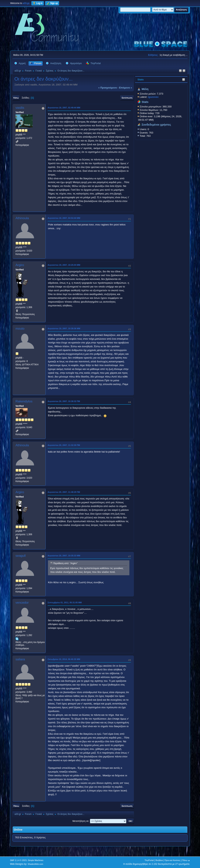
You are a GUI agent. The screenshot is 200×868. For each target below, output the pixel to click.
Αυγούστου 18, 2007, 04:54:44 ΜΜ (64, 218)
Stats (141, 80)
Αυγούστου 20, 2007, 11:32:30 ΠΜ (64, 445)
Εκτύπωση (127, 98)
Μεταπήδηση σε (81, 821)
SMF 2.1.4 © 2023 (18, 860)
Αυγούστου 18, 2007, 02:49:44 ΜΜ (64, 108)
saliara (20, 659)
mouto (20, 329)
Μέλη (145, 89)
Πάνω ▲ (186, 860)
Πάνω (16, 806)
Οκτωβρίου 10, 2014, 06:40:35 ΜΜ (64, 659)
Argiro (20, 265)
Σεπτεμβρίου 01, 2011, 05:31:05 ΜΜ (65, 602)
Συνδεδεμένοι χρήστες (156, 125)
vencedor (22, 603)
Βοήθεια (159, 860)
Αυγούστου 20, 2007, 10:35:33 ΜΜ (64, 556)
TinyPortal (149, 860)
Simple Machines (36, 860)
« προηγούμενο (108, 88)
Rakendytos (24, 401)
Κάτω (16, 98)
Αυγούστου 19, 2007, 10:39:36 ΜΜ (64, 328)
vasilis (20, 108)
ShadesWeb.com (36, 864)
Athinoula (22, 218)
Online (18, 830)
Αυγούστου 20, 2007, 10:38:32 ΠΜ (64, 401)
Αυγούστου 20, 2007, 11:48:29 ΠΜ (64, 492)
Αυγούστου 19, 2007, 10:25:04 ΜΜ (64, 265)
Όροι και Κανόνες (173, 860)
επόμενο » (126, 88)
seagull (21, 556)
